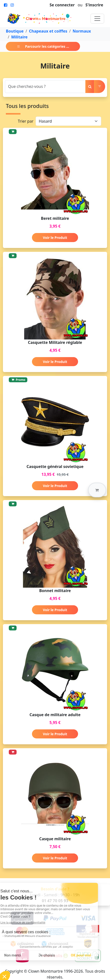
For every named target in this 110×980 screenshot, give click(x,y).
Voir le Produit (55, 238)
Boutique (15, 31)
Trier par (26, 121)
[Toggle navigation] (97, 19)
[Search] (45, 87)
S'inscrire (94, 5)
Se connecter (62, 5)
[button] (97, 490)
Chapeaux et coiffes (48, 31)
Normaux (82, 31)
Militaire (19, 37)
